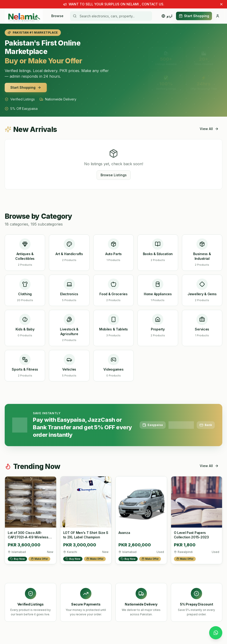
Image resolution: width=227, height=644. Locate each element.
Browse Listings (114, 175)
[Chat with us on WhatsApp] (216, 633)
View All (209, 129)
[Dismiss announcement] (221, 4)
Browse (57, 16)
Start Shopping (194, 16)
